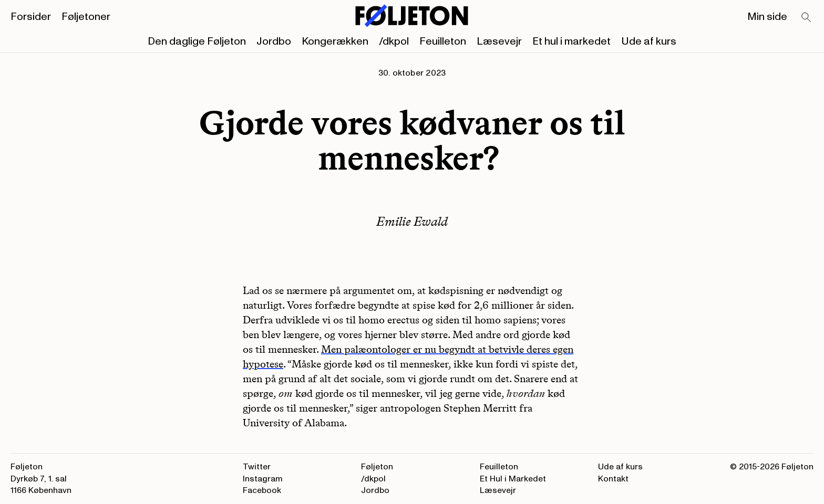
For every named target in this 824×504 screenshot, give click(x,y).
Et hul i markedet (571, 41)
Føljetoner (86, 17)
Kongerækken (335, 41)
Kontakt (613, 479)
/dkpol (394, 41)
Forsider (31, 17)
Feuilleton (443, 41)
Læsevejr (499, 41)
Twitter (257, 467)
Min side (767, 17)
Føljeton (377, 467)
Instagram (263, 479)
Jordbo (274, 41)
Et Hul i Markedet (513, 479)
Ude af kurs (649, 41)
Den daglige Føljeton (197, 41)
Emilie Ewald (412, 221)
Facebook (262, 490)
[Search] (807, 18)
